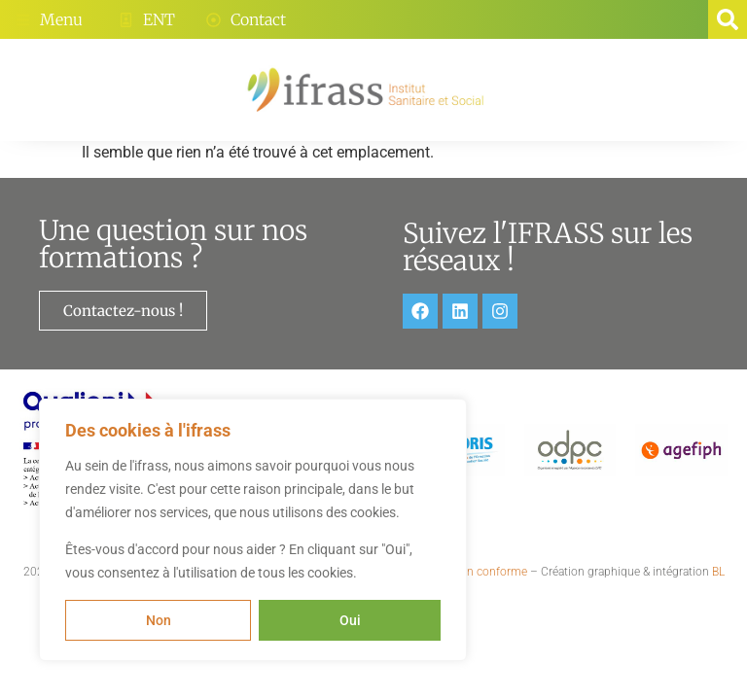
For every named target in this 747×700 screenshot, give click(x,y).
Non (159, 620)
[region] (253, 530)
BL (718, 572)
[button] (728, 19)
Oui (350, 620)
